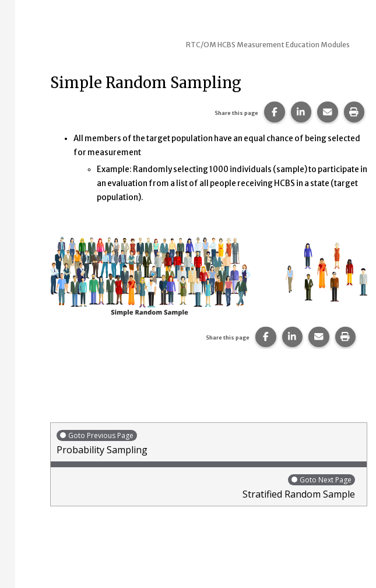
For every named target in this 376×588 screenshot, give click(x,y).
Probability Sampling (209, 442)
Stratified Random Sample (206, 487)
